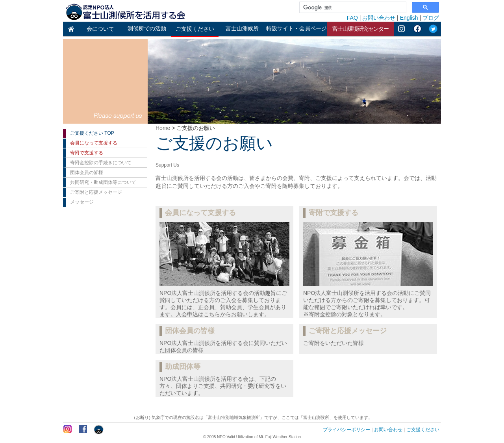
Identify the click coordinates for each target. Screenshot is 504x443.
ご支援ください (195, 29)
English (409, 18)
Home (163, 128)
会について (100, 29)
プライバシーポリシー (346, 430)
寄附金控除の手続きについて (101, 163)
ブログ (431, 18)
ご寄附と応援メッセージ (96, 192)
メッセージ (82, 202)
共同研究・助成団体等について (103, 182)
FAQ (352, 18)
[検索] (352, 7)
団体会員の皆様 (87, 172)
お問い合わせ (379, 18)
